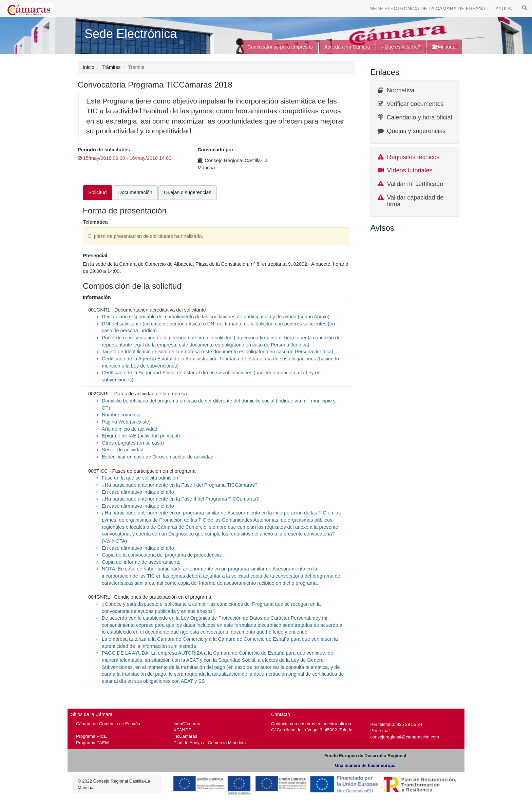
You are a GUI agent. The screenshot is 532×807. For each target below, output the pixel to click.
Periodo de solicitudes (104, 150)
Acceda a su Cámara (347, 47)
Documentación (135, 192)
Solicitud (98, 192)
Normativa (401, 90)
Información (97, 297)
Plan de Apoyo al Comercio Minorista (210, 743)
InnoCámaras (187, 724)
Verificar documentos (415, 104)
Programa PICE (91, 736)
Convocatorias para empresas (280, 47)
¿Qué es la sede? (401, 47)
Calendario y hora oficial (420, 117)
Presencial (95, 256)
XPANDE (183, 730)
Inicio (89, 67)
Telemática (95, 222)
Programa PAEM (92, 743)
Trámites (111, 67)
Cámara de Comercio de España (108, 724)
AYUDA (504, 8)
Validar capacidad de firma (415, 201)
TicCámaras (186, 736)
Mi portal (444, 47)
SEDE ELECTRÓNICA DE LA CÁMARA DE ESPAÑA (428, 8)
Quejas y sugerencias (416, 131)
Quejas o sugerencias (188, 192)
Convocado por (215, 150)
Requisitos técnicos (413, 157)
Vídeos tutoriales (410, 170)
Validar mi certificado (415, 184)
